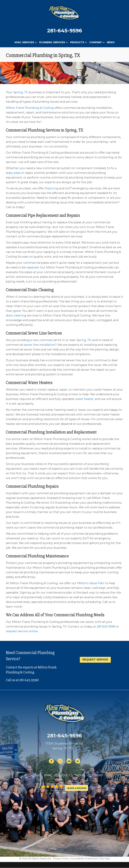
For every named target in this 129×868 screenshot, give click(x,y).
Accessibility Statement (84, 859)
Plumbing (33, 775)
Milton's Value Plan (91, 583)
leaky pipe (13, 173)
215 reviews (56, 790)
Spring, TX (20, 92)
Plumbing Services (52, 42)
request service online (22, 631)
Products (77, 42)
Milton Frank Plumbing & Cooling (30, 108)
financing (52, 188)
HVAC (48, 775)
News (111, 42)
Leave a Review (77, 788)
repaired (32, 267)
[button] (36, 42)
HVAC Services (24, 42)
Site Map (105, 859)
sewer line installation (39, 345)
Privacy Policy (61, 859)
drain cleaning (16, 315)
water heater (84, 399)
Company (96, 42)
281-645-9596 (65, 31)
